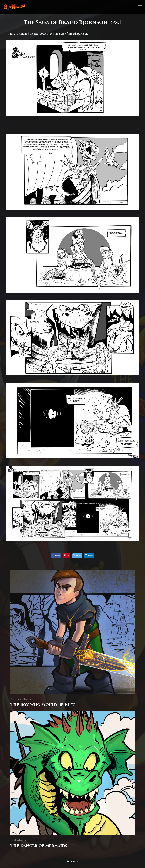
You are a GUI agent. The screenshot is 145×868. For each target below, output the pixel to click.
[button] (72, 862)
